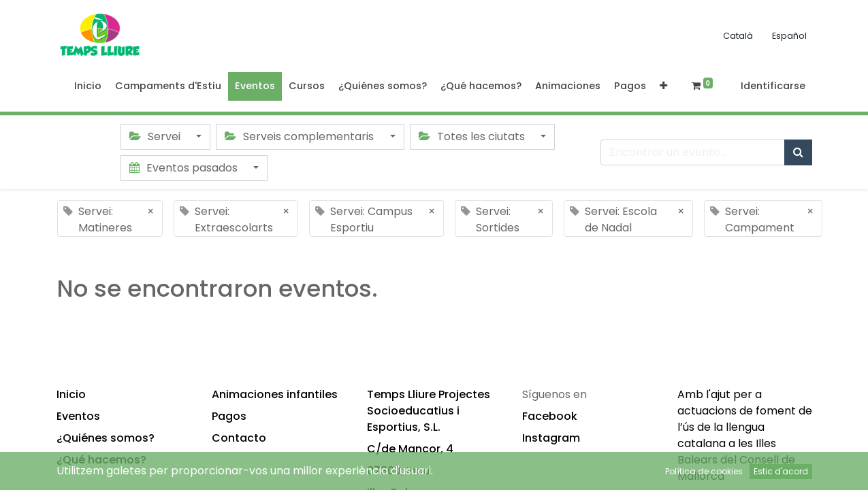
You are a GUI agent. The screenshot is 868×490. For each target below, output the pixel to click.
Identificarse (773, 86)
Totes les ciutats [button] (473, 136)
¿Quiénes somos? (106, 438)
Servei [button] (156, 136)
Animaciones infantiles (275, 394)
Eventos (78, 416)
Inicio (71, 394)
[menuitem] (88, 86)
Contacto (239, 438)
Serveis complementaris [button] (301, 136)
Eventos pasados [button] (185, 168)
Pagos (229, 416)
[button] (663, 86)
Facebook (550, 416)
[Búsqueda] (798, 152)
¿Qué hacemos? (101, 460)
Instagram (551, 438)
